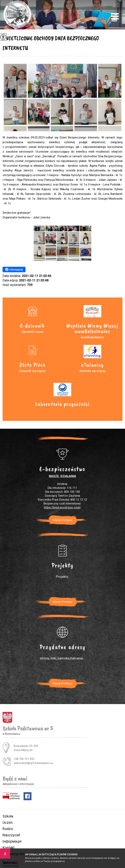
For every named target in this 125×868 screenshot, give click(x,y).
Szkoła (8, 816)
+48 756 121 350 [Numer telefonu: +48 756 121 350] (24, 759)
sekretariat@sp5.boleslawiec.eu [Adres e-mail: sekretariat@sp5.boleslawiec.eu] (33, 763)
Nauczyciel (11, 835)
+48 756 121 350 (117, 5)
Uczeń (8, 822)
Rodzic (8, 829)
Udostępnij (14, 269)
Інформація (12, 841)
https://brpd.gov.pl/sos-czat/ (62, 507)
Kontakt (9, 848)
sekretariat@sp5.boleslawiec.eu (105, 5)
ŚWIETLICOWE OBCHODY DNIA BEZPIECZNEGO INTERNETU (51, 43)
